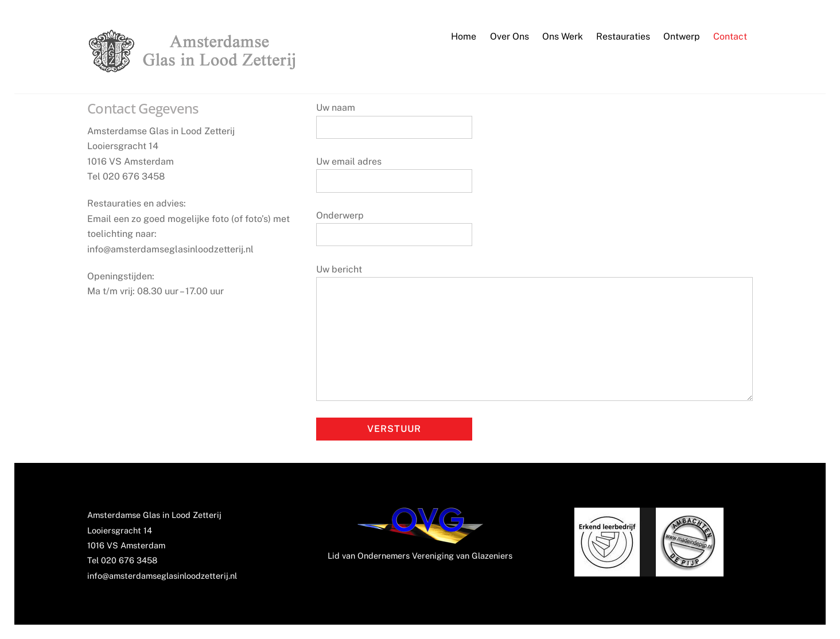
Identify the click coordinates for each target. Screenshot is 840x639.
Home (464, 36)
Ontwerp (682, 36)
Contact (730, 36)
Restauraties (623, 36)
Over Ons (510, 36)
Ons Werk (563, 36)
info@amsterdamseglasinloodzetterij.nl (162, 576)
